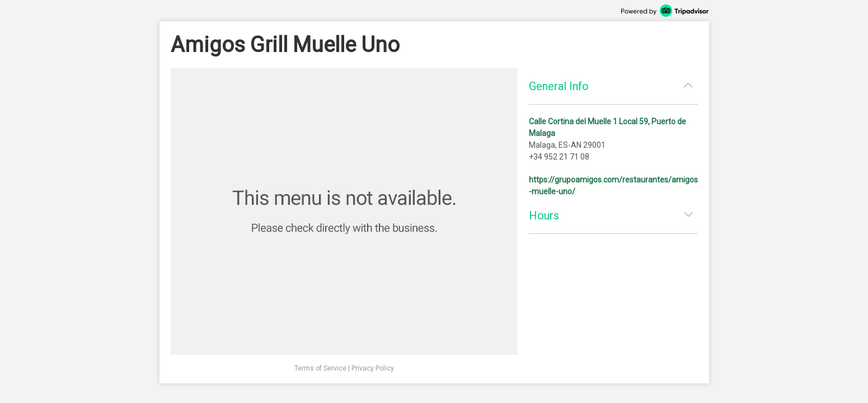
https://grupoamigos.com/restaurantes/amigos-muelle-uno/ (613, 186)
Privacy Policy (373, 368)
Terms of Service (320, 368)
